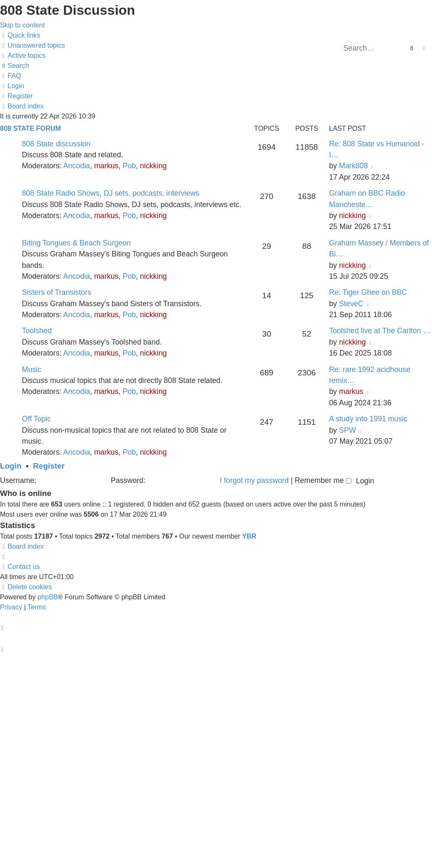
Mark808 (353, 166)
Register (49, 466)
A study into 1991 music (368, 419)
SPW (347, 430)
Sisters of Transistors (57, 292)
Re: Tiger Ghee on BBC (368, 292)
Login (11, 466)
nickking (154, 166)
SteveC (351, 304)
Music (32, 369)
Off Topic (36, 419)
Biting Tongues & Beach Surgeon (76, 243)
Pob (129, 166)
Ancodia (77, 166)
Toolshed (37, 331)
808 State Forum (30, 128)
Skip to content (22, 25)
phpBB (48, 597)
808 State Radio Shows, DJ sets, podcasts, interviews (111, 193)
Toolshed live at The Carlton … (380, 331)
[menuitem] (32, 45)
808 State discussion (56, 144)
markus (106, 166)
